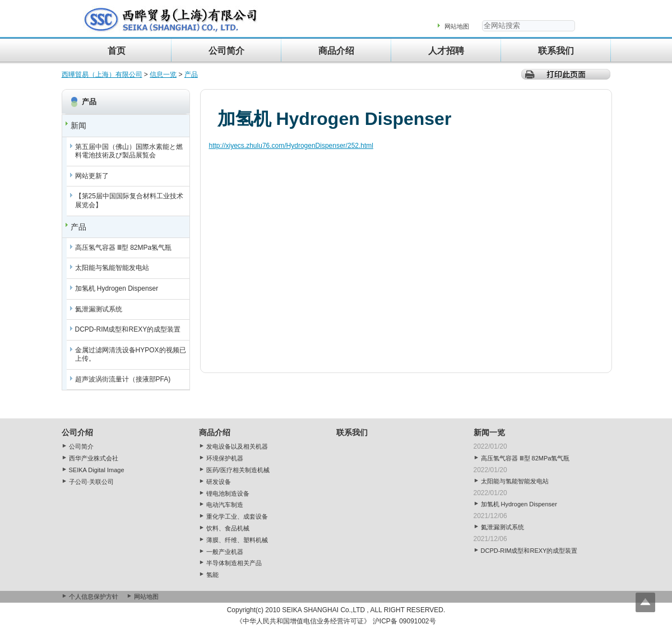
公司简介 (226, 51)
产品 (191, 74)
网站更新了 (92, 176)
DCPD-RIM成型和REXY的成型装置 (128, 329)
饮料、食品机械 (228, 528)
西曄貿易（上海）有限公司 (102, 74)
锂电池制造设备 (228, 493)
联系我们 (556, 51)
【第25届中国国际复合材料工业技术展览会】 (129, 201)
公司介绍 (77, 432)
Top (645, 602)
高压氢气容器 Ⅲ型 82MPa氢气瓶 (124, 248)
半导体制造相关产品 (234, 563)
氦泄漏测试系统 (99, 309)
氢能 (212, 575)
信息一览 (163, 74)
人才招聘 (446, 51)
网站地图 (457, 26)
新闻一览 (489, 432)
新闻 (78, 125)
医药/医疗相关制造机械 (238, 470)
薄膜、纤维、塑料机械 (237, 540)
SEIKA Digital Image (97, 470)
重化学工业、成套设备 (237, 516)
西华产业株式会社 (94, 458)
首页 (117, 51)
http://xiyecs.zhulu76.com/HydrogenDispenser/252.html (291, 146)
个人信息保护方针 (94, 597)
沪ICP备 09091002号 (404, 621)
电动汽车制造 (225, 505)
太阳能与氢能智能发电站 (112, 268)
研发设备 (219, 482)
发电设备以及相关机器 (237, 446)
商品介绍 (336, 51)
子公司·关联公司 (91, 482)
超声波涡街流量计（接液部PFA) (123, 379)
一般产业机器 (225, 552)
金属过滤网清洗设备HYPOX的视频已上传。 (131, 355)
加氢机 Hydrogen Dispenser (117, 288)
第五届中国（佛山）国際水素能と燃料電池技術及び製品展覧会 (129, 151)
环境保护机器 (225, 458)
